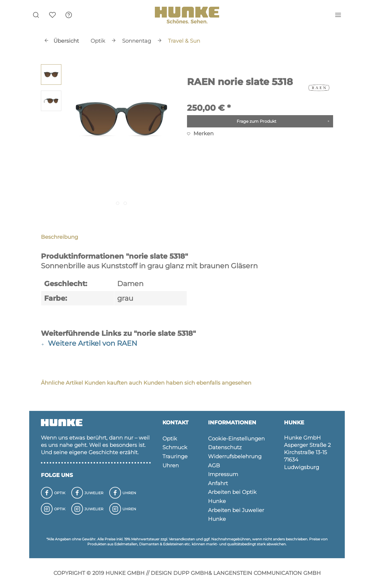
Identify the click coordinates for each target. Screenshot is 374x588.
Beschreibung (59, 237)
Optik (170, 439)
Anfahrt (218, 483)
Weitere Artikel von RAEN (89, 343)
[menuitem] (69, 15)
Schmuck (175, 447)
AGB (214, 466)
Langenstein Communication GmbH (267, 573)
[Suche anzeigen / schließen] (36, 15)
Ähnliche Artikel (62, 383)
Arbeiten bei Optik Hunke (232, 497)
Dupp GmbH (191, 573)
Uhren (171, 466)
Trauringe (175, 456)
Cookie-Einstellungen (236, 439)
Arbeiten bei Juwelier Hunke (236, 515)
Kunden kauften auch (113, 383)
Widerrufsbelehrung (235, 456)
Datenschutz (225, 447)
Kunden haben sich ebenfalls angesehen (197, 383)
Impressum (223, 474)
